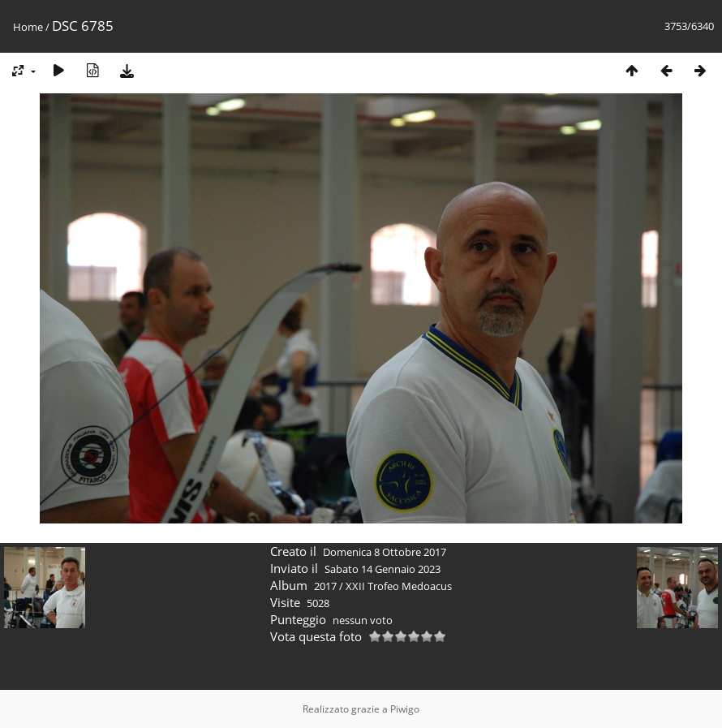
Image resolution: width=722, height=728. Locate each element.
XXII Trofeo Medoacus (399, 586)
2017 (325, 586)
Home (28, 27)
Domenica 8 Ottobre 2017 (385, 552)
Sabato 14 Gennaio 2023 (382, 569)
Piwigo (405, 709)
